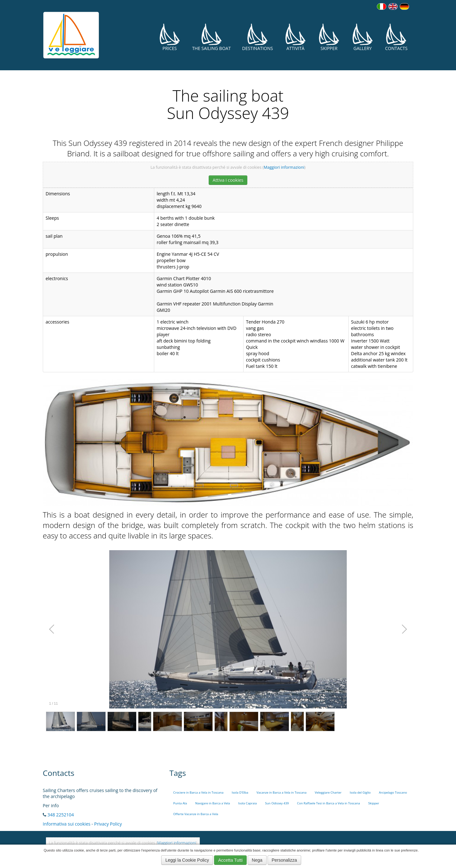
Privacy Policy (108, 824)
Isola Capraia (247, 803)
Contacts (396, 37)
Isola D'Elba (240, 793)
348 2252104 (61, 815)
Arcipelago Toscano (393, 793)
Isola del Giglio (360, 793)
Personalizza (284, 860)
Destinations (258, 37)
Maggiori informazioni (284, 167)
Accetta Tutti (230, 860)
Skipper (329, 37)
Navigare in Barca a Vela (213, 803)
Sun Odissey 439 (277, 803)
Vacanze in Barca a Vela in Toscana (282, 793)
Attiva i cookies (228, 180)
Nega (257, 860)
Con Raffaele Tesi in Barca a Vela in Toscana (329, 803)
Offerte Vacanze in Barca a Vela (196, 814)
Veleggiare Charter (328, 793)
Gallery (363, 37)
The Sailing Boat (212, 37)
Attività (295, 37)
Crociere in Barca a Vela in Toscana (198, 793)
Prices (170, 37)
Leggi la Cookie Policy (187, 860)
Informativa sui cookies (66, 824)
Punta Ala (180, 803)
